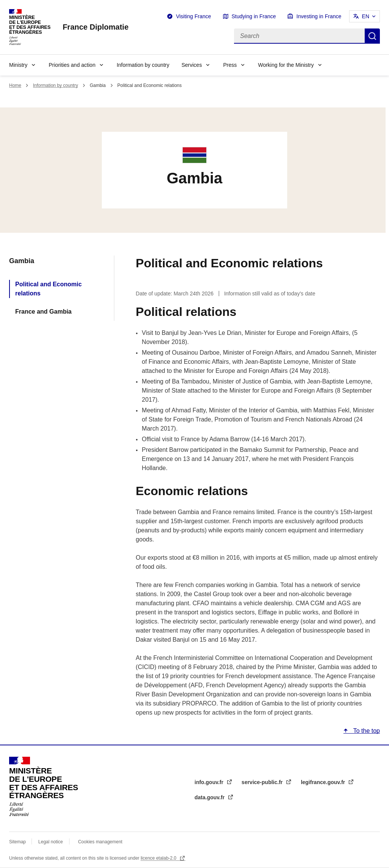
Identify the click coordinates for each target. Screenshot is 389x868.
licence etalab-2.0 (159, 858)
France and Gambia (43, 312)
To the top (366, 731)
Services (192, 65)
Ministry (18, 65)
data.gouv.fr (210, 797)
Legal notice (51, 842)
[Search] (299, 36)
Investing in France (319, 16)
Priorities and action (72, 65)
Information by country (143, 65)
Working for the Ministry (286, 65)
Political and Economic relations (48, 289)
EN (366, 16)
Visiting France (193, 16)
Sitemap (18, 842)
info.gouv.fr (210, 782)
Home (15, 85)
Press (230, 65)
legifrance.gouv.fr (324, 782)
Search (372, 36)
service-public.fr (263, 782)
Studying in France (254, 16)
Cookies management (100, 842)
